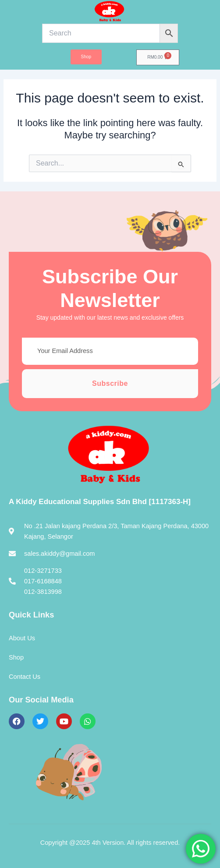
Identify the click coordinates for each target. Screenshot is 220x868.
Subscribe (110, 383)
